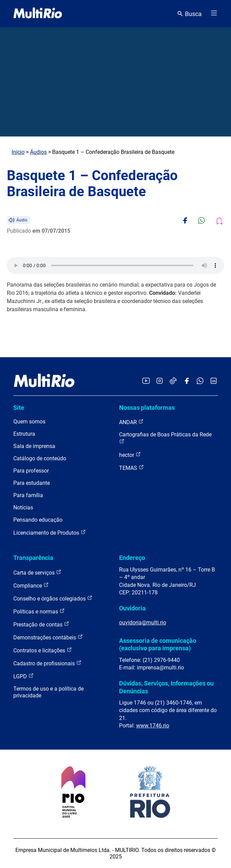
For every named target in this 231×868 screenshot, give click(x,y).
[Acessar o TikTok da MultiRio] (173, 381)
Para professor (31, 471)
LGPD (24, 676)
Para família (28, 495)
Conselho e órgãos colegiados (53, 598)
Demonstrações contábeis (48, 637)
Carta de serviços (37, 572)
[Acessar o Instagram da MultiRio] (160, 381)
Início (18, 152)
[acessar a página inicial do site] (38, 14)
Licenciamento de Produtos (50, 532)
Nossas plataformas (147, 408)
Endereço (132, 558)
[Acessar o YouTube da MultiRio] (146, 381)
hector (130, 455)
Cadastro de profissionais (47, 663)
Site (19, 408)
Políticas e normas (39, 611)
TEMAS (132, 468)
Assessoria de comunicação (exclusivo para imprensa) (158, 644)
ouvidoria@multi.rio (143, 623)
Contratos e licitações (43, 650)
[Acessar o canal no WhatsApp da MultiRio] (200, 381)
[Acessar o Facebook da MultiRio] (187, 381)
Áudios (38, 152)
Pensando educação (38, 520)
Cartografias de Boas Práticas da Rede (165, 438)
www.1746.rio (153, 726)
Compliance (31, 585)
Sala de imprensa (34, 446)
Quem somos (29, 422)
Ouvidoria (132, 608)
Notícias (23, 508)
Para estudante (32, 483)
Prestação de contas (41, 624)
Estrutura (24, 434)
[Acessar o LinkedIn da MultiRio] (214, 381)
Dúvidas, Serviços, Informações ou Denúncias (166, 687)
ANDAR (131, 422)
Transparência (33, 558)
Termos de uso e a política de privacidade (48, 692)
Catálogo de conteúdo (40, 458)
